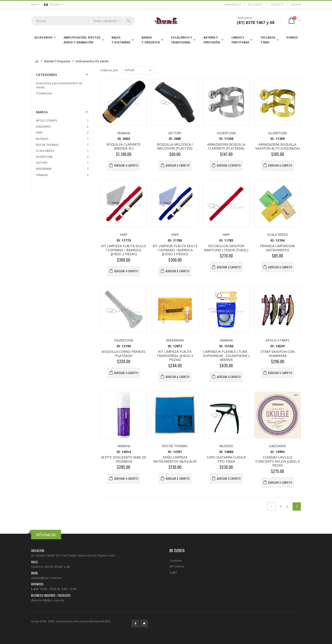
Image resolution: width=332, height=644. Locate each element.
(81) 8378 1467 (251, 22)
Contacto (277, 4)
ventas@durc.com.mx (46, 578)
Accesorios (43, 37)
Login (173, 572)
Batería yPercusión (212, 40)
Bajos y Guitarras (121, 40)
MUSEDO (42, 139)
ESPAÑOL (52, 4)
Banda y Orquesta (151, 40)
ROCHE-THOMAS (47, 145)
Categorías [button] (46, 75)
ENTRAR (296, 4)
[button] (294, 21)
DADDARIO (43, 126)
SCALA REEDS (45, 151)
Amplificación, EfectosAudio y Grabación (82, 40)
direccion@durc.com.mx (48, 600)
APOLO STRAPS (47, 120)
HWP (39, 132)
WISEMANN (44, 169)
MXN (34, 4)
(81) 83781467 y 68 (57, 567)
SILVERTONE (44, 157)
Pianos (292, 37)
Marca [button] (42, 112)
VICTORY (42, 163)
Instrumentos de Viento (92, 61)
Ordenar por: (109, 70)
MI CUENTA (255, 4)
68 (272, 22)
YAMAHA (42, 175)
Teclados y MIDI (268, 40)
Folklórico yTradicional (182, 40)
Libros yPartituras (240, 40)
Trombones (44, 93)
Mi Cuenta (177, 566)
